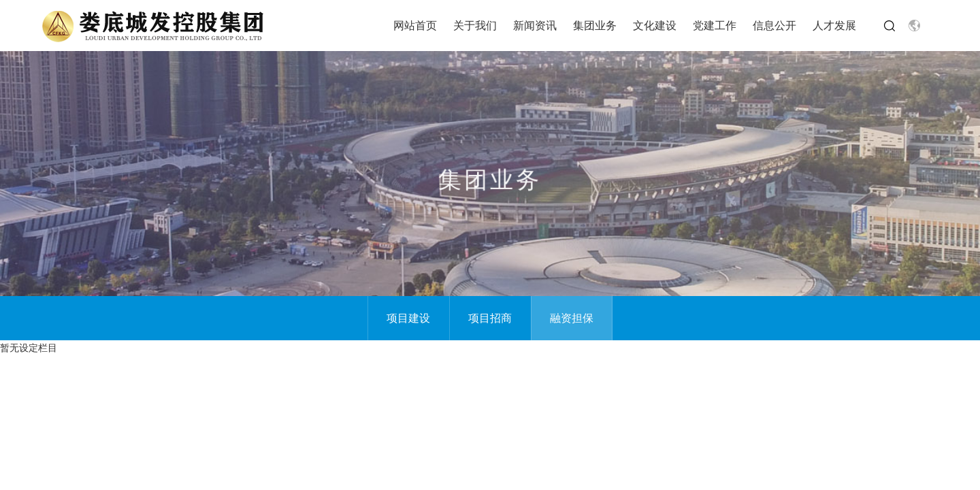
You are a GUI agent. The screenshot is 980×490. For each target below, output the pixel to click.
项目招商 (490, 318)
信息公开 (774, 25)
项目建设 (408, 318)
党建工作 (715, 25)
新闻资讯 (535, 25)
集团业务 (595, 25)
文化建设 (655, 25)
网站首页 (415, 25)
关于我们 (475, 25)
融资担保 (572, 318)
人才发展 (834, 25)
